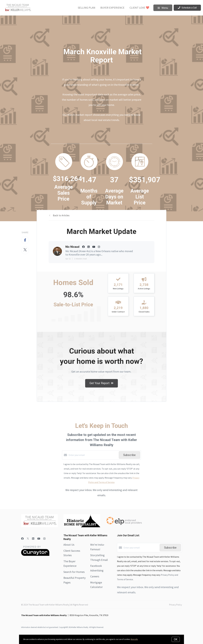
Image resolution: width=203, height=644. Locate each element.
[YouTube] (39, 539)
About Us (69, 545)
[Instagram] (44, 539)
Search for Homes (74, 572)
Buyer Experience (112, 8)
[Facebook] (22, 539)
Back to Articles (61, 215)
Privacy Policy (176, 605)
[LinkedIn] (33, 539)
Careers (95, 576)
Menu (163, 8)
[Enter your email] (93, 455)
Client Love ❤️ (139, 8)
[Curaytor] (35, 555)
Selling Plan (87, 8)
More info (134, 639)
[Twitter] (28, 539)
